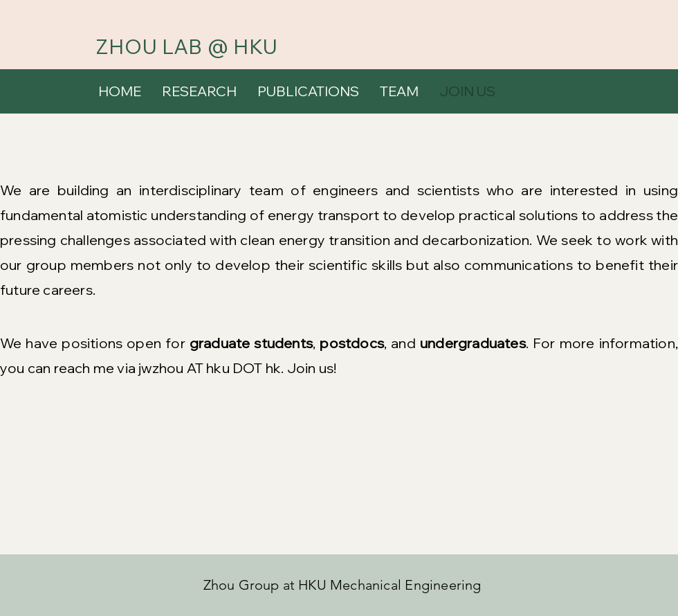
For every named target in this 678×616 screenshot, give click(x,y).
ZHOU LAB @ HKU (187, 46)
